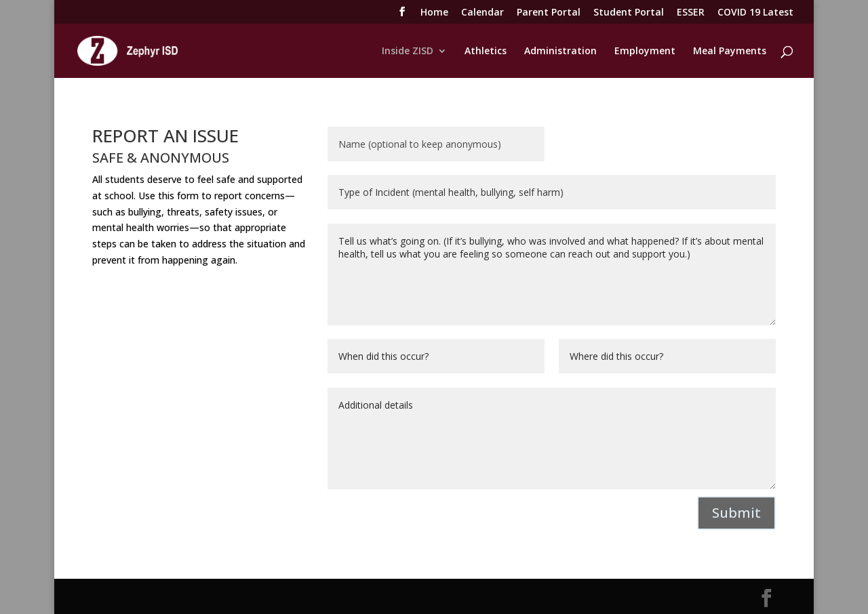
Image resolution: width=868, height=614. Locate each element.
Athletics (486, 52)
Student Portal (629, 13)
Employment (645, 52)
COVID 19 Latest (755, 13)
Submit (736, 513)
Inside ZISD (408, 52)
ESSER (691, 13)
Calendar (482, 13)
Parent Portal (549, 13)
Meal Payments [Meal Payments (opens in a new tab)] (730, 52)
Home (434, 13)
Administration (560, 52)
